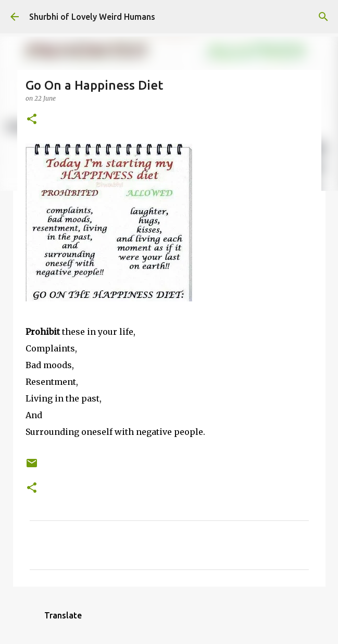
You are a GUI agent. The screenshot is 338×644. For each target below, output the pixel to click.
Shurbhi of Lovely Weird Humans (92, 17)
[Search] (323, 17)
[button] (32, 120)
